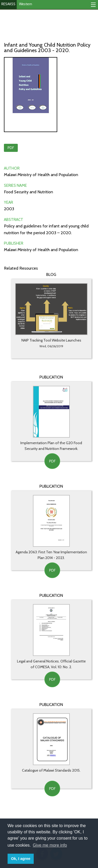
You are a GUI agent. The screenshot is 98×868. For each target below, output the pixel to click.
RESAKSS (8, 4)
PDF (11, 148)
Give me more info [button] (50, 845)
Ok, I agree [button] (21, 859)
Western (26, 4)
